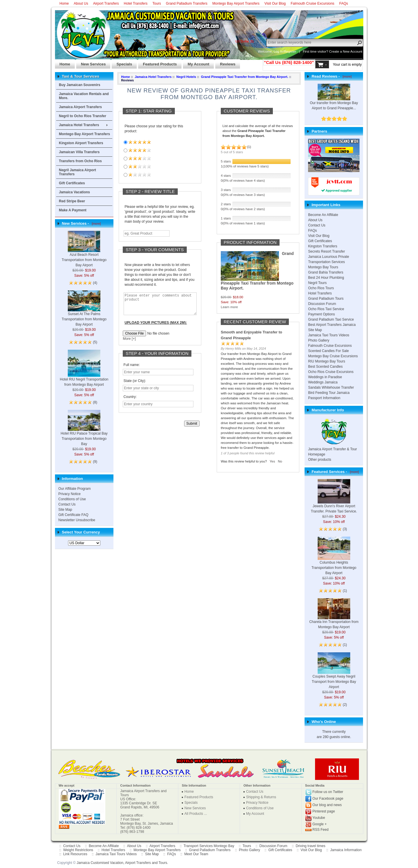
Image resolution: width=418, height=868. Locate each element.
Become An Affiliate (323, 215)
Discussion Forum (322, 304)
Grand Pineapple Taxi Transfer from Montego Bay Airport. (245, 77)
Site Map (65, 510)
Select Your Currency (81, 532)
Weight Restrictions (78, 850)
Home (64, 3)
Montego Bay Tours (323, 267)
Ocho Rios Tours (321, 288)
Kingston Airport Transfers (81, 143)
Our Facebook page (328, 799)
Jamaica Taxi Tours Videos (329, 335)
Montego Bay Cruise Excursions (333, 356)
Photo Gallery (319, 340)
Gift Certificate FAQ (73, 515)
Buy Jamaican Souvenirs (80, 85)
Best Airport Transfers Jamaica (332, 325)
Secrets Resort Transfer (327, 251)
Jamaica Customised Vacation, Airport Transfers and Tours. (122, 863)
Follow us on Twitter (328, 792)
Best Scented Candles (325, 367)
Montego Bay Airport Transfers (236, 3)
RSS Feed (320, 830)
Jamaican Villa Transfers (79, 152)
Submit (192, 428)
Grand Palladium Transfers (187, 3)
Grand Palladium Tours (326, 299)
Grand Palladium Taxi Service (331, 319)
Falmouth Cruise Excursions (312, 3)
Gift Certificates (72, 183)
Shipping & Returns (261, 797)
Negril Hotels (186, 77)
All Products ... (196, 814)
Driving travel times (310, 846)
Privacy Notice (70, 494)
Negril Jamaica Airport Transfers (78, 172)
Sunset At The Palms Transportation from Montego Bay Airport (84, 312)
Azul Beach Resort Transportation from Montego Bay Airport (84, 253)
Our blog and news (327, 805)
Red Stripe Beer (72, 201)
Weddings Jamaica (323, 382)
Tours (157, 3)
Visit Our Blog (275, 3)
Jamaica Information (346, 850)
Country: (130, 401)
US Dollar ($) (245, 41)
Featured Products (158, 62)
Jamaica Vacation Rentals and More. (84, 96)
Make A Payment (73, 210)
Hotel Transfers (136, 3)
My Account (196, 62)
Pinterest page (324, 811)
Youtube (319, 818)
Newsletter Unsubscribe (77, 520)
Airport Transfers (106, 3)
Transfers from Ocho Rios (80, 161)
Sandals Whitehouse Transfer (331, 387)
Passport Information (324, 398)
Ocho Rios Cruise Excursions (331, 372)
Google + (320, 824)
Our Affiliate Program (75, 489)
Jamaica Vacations (75, 192)
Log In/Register (285, 51)
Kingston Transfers (323, 246)
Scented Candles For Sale (328, 351)
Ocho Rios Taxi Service (326, 309)
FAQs (344, 3)
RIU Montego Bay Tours (327, 361)
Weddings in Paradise (325, 377)
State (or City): (135, 385)
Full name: (132, 369)
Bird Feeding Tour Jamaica (329, 393)
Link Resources (75, 854)
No (280, 461)
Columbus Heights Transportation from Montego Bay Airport (334, 560)
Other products (320, 460)
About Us (81, 3)
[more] (95, 224)
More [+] (129, 343)
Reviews (225, 62)
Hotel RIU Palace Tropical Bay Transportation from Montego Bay (84, 432)
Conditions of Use (72, 499)
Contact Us (67, 504)
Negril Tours (317, 283)
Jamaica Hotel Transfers (79, 125)
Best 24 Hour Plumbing (326, 278)
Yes (272, 461)
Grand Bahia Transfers (326, 272)
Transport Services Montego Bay (209, 846)
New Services (91, 62)
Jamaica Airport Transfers (81, 107)
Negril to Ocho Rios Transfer (83, 116)
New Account (353, 51)
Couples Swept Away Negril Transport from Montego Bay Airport (334, 675)
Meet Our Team (196, 854)
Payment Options (321, 314)
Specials (122, 62)
